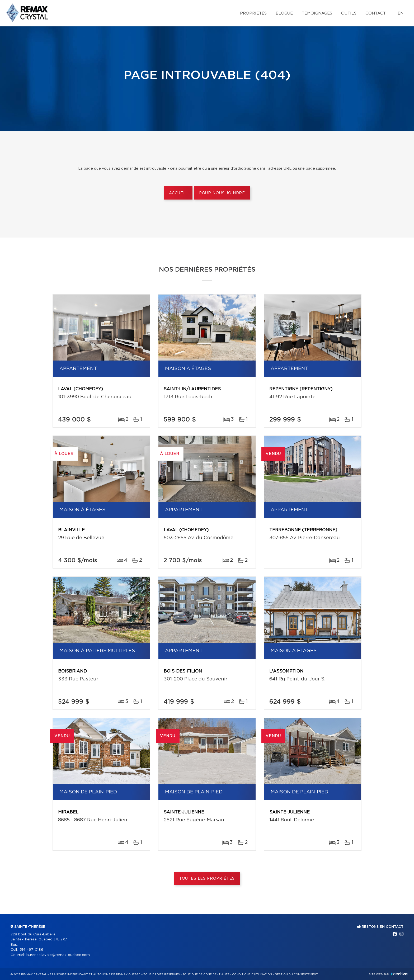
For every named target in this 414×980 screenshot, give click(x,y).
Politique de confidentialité (206, 974)
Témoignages (317, 13)
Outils (349, 13)
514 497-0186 (31, 950)
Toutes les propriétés (207, 879)
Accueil (178, 193)
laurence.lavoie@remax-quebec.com (58, 955)
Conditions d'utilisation (252, 974)
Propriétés (253, 13)
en (401, 13)
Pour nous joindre (222, 193)
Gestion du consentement (296, 974)
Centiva (399, 974)
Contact (376, 13)
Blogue (284, 13)
